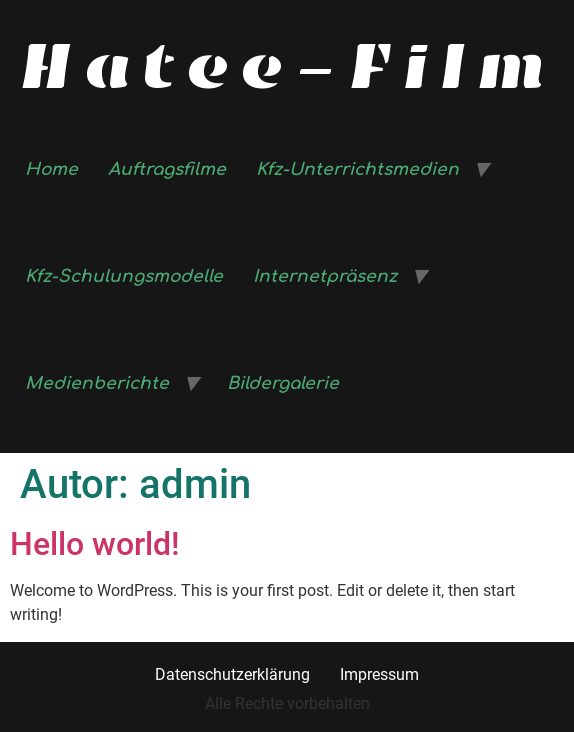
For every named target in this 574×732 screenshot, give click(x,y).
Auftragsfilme (167, 169)
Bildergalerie (283, 383)
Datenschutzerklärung (232, 674)
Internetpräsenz (325, 276)
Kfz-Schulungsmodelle (124, 276)
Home (51, 169)
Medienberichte (97, 383)
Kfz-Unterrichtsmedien (357, 169)
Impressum (379, 674)
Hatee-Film (287, 66)
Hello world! (95, 544)
